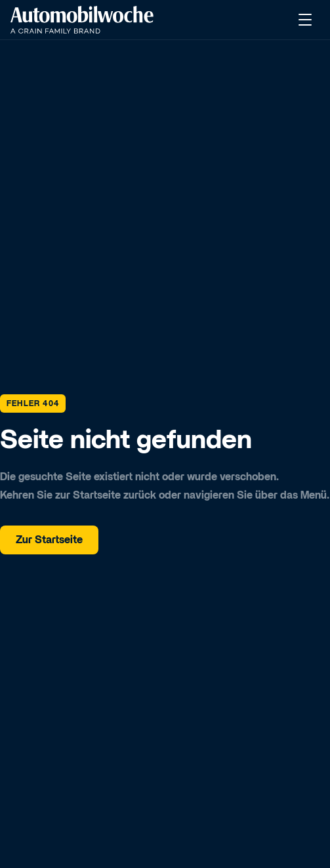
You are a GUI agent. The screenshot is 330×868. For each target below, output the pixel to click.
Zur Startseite (49, 540)
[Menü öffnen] (306, 20)
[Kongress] (82, 20)
